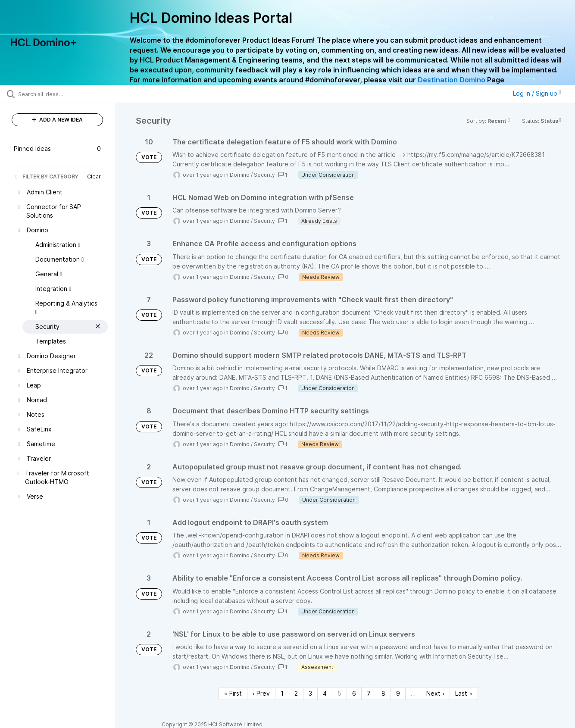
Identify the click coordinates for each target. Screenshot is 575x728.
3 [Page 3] (310, 693)
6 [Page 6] (354, 693)
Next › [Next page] (435, 693)
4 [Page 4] (325, 693)
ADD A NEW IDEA (57, 120)
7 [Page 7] (369, 693)
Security (264, 175)
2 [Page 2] (296, 693)
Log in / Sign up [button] (537, 93)
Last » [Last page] (464, 693)
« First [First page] (233, 693)
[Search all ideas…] (68, 94)
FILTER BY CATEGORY (46, 177)
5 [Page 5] (339, 693)
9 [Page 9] (398, 693)
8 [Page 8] (383, 693)
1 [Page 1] (282, 693)
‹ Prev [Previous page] (261, 693)
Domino (240, 175)
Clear (94, 177)
